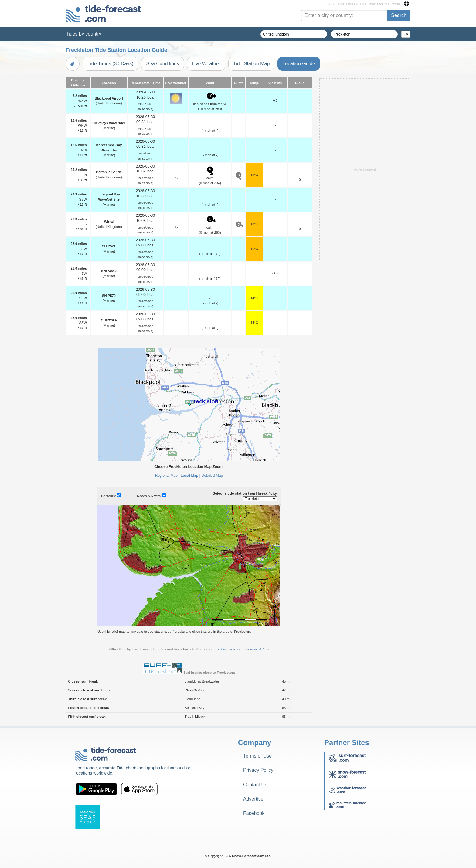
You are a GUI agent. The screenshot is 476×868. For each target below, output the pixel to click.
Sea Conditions (163, 64)
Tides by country (84, 34)
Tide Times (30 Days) (110, 64)
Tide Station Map (251, 64)
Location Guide (299, 64)
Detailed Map (212, 476)
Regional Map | (167, 476)
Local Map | (190, 476)
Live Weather (206, 64)
